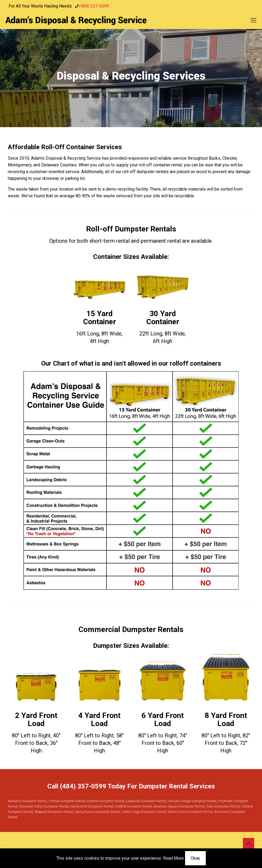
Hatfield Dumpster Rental (133, 806)
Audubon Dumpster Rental (27, 801)
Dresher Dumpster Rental (105, 801)
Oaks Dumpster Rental (223, 806)
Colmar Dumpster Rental (67, 801)
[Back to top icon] (249, 844)
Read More (173, 858)
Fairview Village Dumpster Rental (192, 801)
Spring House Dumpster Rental (98, 812)
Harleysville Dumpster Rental (92, 806)
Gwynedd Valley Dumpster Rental (44, 806)
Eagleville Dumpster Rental (146, 801)
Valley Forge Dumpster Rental (144, 812)
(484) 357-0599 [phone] (94, 6)
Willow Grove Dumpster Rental (190, 812)
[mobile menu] (253, 20)
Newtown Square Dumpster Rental (179, 806)
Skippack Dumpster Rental (54, 812)
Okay (195, 858)
